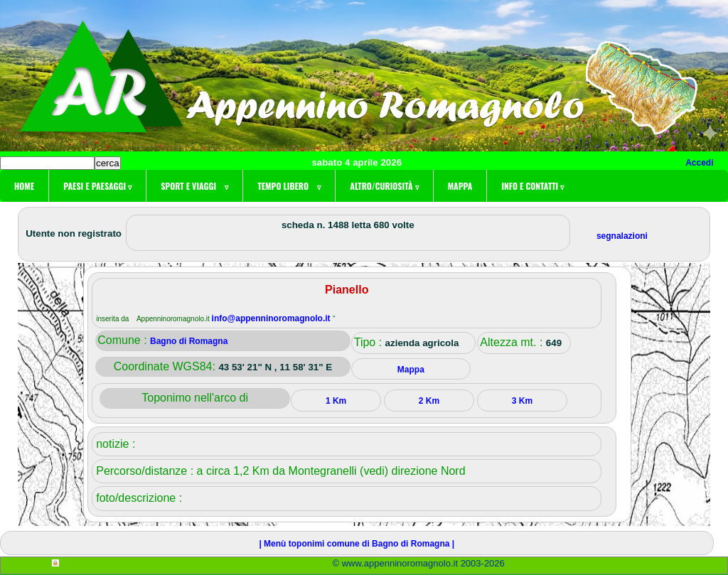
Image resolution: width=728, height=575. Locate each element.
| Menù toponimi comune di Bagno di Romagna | (357, 544)
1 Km (336, 401)
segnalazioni (622, 236)
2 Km (429, 401)
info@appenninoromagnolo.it (272, 318)
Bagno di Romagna (189, 341)
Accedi (699, 163)
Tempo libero (289, 186)
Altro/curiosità (384, 186)
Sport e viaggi (194, 186)
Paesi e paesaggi (97, 186)
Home (24, 186)
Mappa (460, 186)
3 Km (522, 401)
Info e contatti (532, 186)
